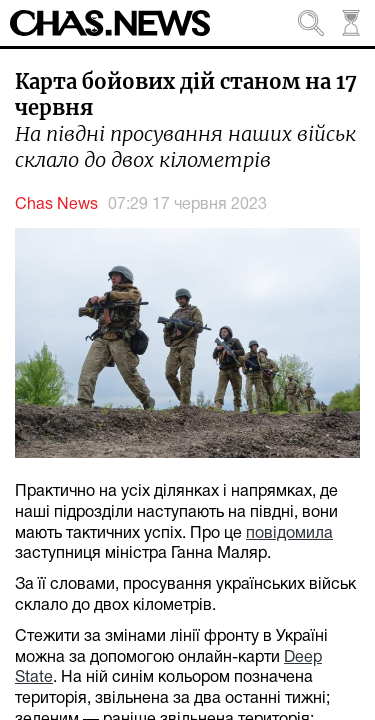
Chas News (56, 205)
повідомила (289, 534)
